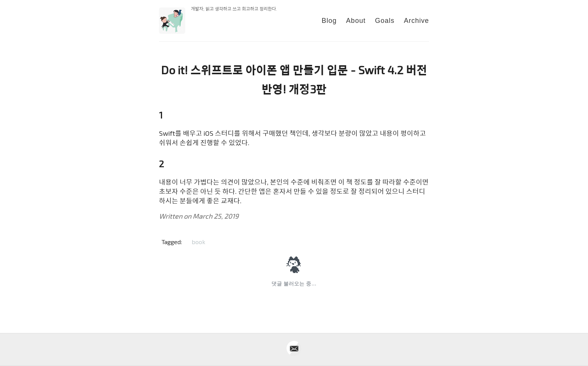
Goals (385, 21)
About (356, 21)
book (198, 242)
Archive (416, 21)
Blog (329, 21)
